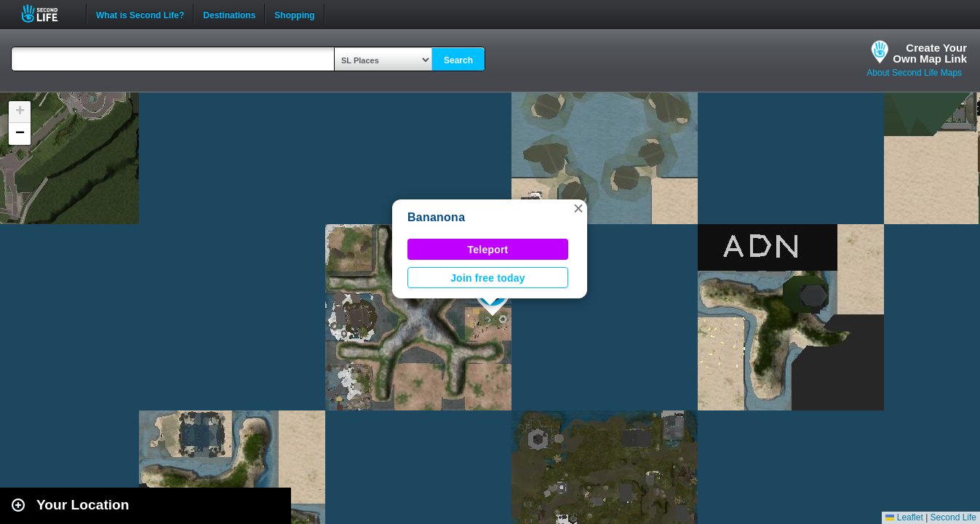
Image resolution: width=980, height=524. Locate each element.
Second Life (48, 13)
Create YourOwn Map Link (930, 53)
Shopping (294, 14)
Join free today (488, 278)
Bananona (436, 217)
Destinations (229, 14)
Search (458, 60)
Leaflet (904, 517)
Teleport (488, 250)
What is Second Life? (140, 14)
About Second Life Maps (914, 73)
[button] (578, 208)
